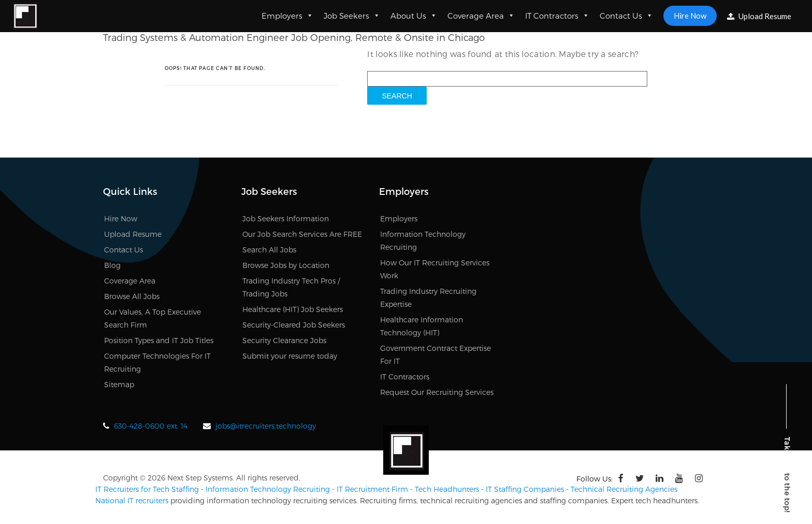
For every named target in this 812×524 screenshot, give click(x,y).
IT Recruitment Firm (372, 489)
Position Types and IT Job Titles (159, 340)
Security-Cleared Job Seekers (294, 325)
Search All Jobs (269, 250)
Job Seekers (352, 16)
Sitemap (119, 384)
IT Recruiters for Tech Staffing (147, 489)
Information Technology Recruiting (268, 489)
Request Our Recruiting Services (437, 392)
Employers (287, 16)
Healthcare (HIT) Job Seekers (293, 309)
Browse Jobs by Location (286, 265)
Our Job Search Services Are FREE (302, 234)
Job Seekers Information (286, 218)
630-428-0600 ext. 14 (151, 426)
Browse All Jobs (132, 296)
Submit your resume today (290, 356)
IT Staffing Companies (525, 489)
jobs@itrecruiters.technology (266, 426)
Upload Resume (759, 16)
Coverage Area (481, 16)
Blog (112, 265)
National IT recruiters (132, 500)
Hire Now (690, 16)
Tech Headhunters (447, 489)
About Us (414, 16)
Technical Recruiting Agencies (624, 489)
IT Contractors (557, 16)
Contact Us (626, 16)
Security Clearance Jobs (284, 340)
